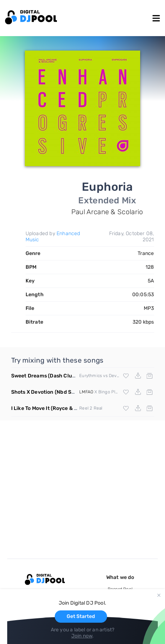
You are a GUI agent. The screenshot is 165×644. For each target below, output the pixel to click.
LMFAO (86, 392)
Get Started (81, 616)
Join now (82, 636)
